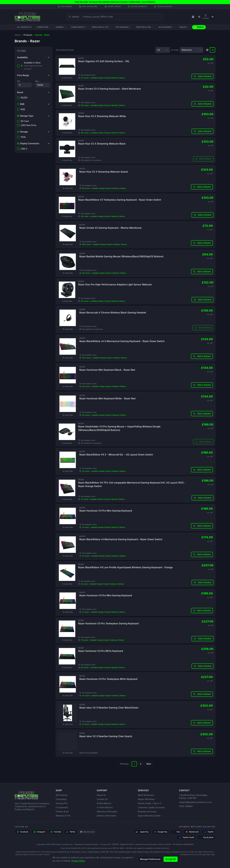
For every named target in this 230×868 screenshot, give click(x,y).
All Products (24, 27)
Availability (33, 57)
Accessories (166, 27)
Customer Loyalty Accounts (151, 807)
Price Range (33, 75)
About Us (101, 795)
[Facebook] (22, 832)
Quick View (68, 79)
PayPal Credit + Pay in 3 (149, 803)
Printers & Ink (145, 27)
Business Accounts (147, 812)
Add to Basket (202, 77)
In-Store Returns (105, 807)
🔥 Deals (199, 27)
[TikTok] (71, 832)
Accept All (171, 859)
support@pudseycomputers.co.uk (195, 802)
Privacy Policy (78, 861)
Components (79, 27)
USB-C (22, 149)
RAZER (22, 98)
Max (37, 81)
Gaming (61, 27)
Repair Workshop (146, 799)
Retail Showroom (146, 795)
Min (19, 81)
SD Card (23, 121)
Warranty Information (107, 812)
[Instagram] (39, 832)
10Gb (21, 137)
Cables (184, 27)
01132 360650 (186, 806)
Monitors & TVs (101, 27)
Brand (33, 92)
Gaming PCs (62, 803)
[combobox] (163, 50)
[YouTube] (56, 832)
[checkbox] (18, 66)
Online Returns (104, 803)
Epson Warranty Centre (149, 816)
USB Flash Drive (27, 125)
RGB (21, 109)
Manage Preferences (150, 859)
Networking (123, 27)
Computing (44, 27)
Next (149, 777)
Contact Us (102, 799)
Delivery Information (107, 816)
